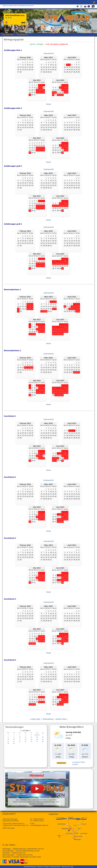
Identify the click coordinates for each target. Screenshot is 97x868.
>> (30, 731)
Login (72, 867)
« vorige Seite (35, 719)
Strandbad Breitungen (30, 867)
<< (21, 731)
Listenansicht (48, 53)
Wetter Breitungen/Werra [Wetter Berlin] (71, 727)
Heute (48, 104)
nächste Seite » (62, 719)
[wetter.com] (61, 763)
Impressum (40, 867)
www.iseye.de (65, 867)
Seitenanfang (48, 719)
